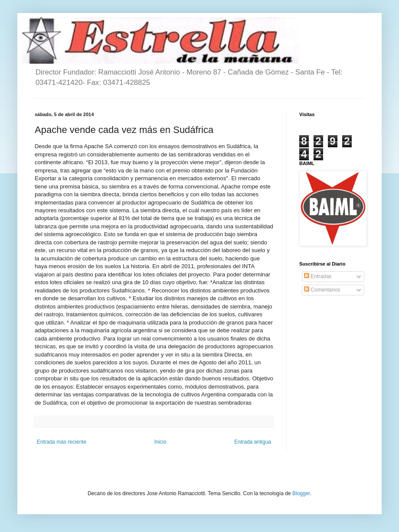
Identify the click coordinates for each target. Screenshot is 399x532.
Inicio (160, 442)
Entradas (318, 276)
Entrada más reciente (62, 442)
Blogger (301, 493)
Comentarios (322, 290)
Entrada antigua (253, 442)
